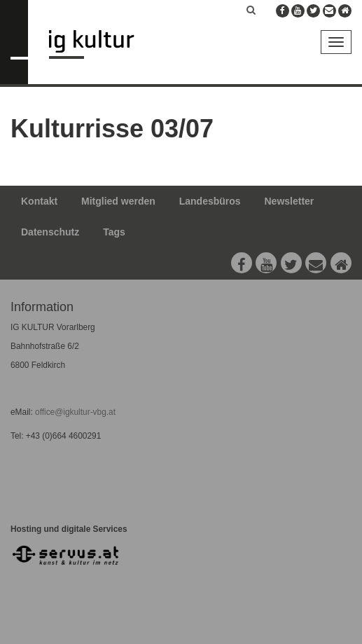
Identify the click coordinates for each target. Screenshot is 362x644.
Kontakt (39, 201)
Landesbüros (210, 201)
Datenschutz (50, 232)
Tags (114, 232)
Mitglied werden (118, 201)
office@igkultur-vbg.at (74, 412)
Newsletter (290, 201)
